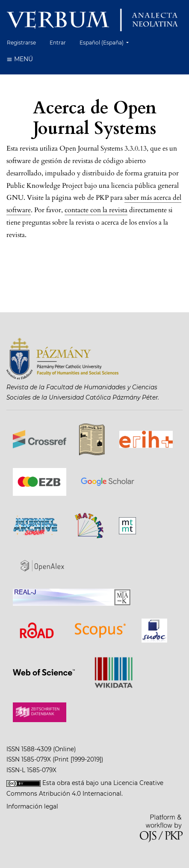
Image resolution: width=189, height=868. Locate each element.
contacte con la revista (96, 210)
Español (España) (107, 42)
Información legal (32, 806)
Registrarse (21, 43)
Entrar (58, 43)
